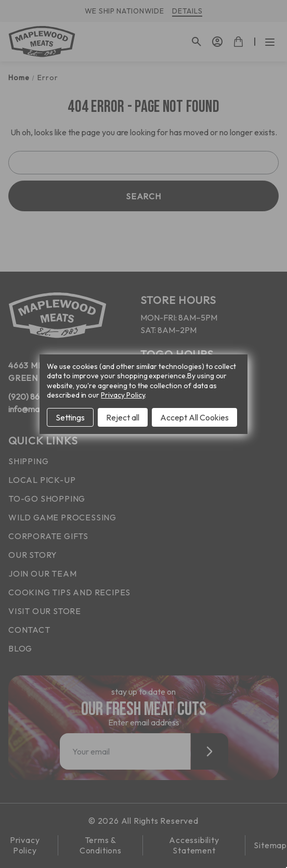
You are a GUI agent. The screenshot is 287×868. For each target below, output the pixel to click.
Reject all (123, 417)
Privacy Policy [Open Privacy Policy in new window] (123, 395)
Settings (70, 417)
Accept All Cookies (194, 417)
